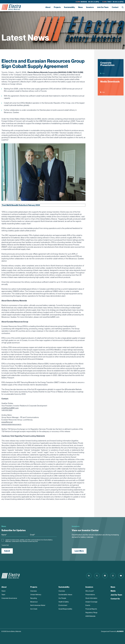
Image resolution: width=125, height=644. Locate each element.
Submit (7, 551)
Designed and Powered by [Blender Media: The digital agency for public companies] (112, 631)
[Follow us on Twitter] (97, 576)
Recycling (34, 598)
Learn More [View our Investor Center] (79, 551)
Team (3, 595)
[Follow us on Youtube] (121, 576)
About (48, 7)
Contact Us (115, 599)
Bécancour (34, 602)
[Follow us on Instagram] (113, 576)
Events (88, 605)
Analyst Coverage (91, 602)
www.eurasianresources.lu (11, 424)
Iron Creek (34, 609)
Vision (4, 591)
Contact (115, 7)
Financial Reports (91, 609)
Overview (33, 591)
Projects (57, 7)
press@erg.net (7, 422)
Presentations (90, 595)
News (80, 7)
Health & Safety (64, 602)
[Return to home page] (11, 7)
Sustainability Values (65, 595)
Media (113, 591)
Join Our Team (103, 7)
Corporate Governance (9, 598)
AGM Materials (90, 616)
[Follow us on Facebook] (105, 576)
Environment (63, 605)
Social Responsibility (65, 609)
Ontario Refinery (36, 595)
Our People (62, 598)
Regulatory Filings (91, 613)
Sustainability (69, 7)
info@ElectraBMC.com (10, 408)
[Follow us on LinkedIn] (89, 576)
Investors (90, 7)
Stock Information (91, 598)
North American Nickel (38, 605)
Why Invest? (90, 591)
